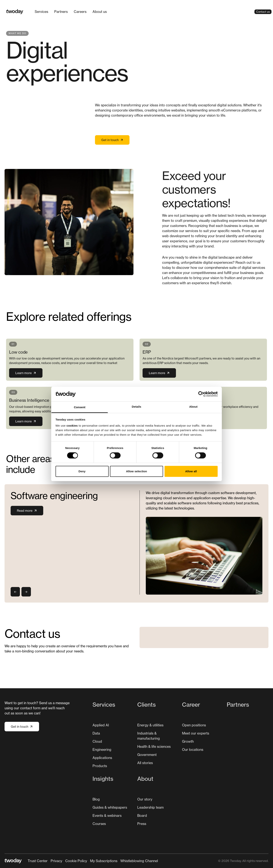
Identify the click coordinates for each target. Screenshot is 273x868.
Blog (96, 799)
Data (96, 733)
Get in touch (112, 140)
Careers (80, 12)
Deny (82, 471)
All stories (145, 763)
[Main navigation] (71, 12)
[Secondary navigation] (93, 861)
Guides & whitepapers (110, 807)
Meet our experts (196, 733)
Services (104, 705)
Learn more (26, 373)
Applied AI (101, 725)
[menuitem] (41, 12)
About (145, 779)
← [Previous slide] (15, 592)
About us (100, 12)
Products (100, 766)
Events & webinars (107, 815)
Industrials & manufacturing (149, 736)
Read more (27, 511)
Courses (99, 824)
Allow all (191, 471)
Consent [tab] (80, 407)
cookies (72, 426)
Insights (103, 779)
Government (147, 755)
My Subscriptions (104, 861)
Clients (147, 705)
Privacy (56, 861)
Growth (188, 741)
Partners (61, 12)
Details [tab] (136, 407)
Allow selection (137, 471)
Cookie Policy (76, 861)
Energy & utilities (150, 725)
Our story (145, 799)
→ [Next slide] (26, 592)
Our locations (193, 749)
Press (142, 824)
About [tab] (193, 407)
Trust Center (38, 861)
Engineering (102, 749)
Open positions (194, 725)
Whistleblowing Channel (139, 861)
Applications (102, 758)
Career (191, 705)
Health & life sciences (154, 746)
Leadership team (150, 807)
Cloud (97, 741)
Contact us (263, 12)
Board (142, 815)
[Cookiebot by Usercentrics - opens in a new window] (201, 394)
